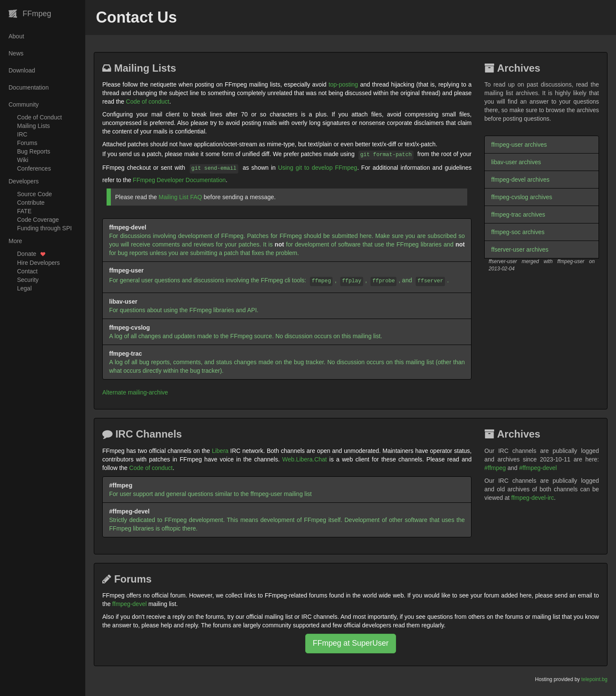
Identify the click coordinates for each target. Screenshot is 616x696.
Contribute (31, 203)
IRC (22, 134)
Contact (27, 271)
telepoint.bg (595, 679)
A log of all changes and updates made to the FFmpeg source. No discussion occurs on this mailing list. (246, 332)
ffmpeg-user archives (519, 145)
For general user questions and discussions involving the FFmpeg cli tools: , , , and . (279, 277)
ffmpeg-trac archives (518, 215)
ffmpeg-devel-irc (532, 498)
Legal (24, 288)
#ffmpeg (495, 468)
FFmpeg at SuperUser (350, 643)
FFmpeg (30, 14)
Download (22, 70)
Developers (24, 181)
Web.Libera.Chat (305, 459)
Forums (27, 143)
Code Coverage (38, 220)
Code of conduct (147, 101)
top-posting (343, 84)
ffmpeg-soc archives (518, 232)
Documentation (29, 87)
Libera (220, 451)
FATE (24, 211)
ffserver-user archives (520, 249)
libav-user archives (516, 162)
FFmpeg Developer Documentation (179, 180)
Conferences (34, 168)
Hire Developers (38, 263)
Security (28, 280)
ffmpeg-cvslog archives (522, 197)
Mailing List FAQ (180, 197)
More (15, 241)
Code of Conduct (39, 117)
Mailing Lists (33, 126)
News (16, 53)
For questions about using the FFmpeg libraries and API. (184, 306)
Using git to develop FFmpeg (318, 168)
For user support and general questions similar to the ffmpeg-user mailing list (210, 490)
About (16, 36)
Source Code (35, 194)
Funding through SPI (44, 228)
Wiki (23, 160)
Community (24, 104)
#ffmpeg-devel (538, 468)
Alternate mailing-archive (135, 392)
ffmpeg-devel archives (520, 180)
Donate (31, 254)
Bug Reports (34, 151)
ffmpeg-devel (129, 604)
